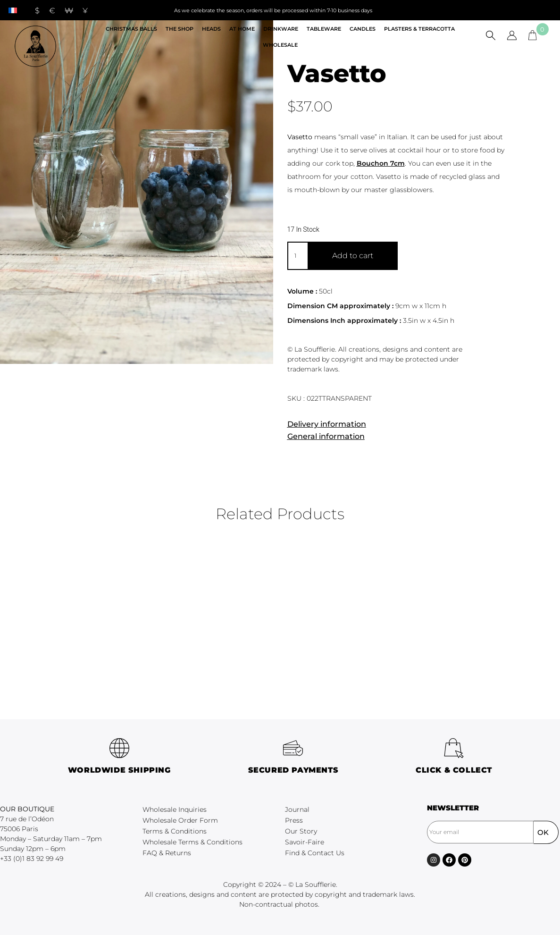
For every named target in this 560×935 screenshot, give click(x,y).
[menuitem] (13, 10)
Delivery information (327, 424)
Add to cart (353, 256)
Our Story (301, 831)
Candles (363, 29)
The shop (180, 29)
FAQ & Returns (167, 853)
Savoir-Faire (305, 842)
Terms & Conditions (175, 831)
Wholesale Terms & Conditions (192, 842)
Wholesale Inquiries (175, 809)
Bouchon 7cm (381, 163)
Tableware (324, 29)
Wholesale (280, 45)
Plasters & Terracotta (419, 29)
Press (294, 820)
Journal (297, 809)
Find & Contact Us (315, 853)
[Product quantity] (298, 256)
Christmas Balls (131, 29)
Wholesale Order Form (180, 820)
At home (242, 29)
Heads (211, 29)
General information (326, 436)
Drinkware (281, 29)
